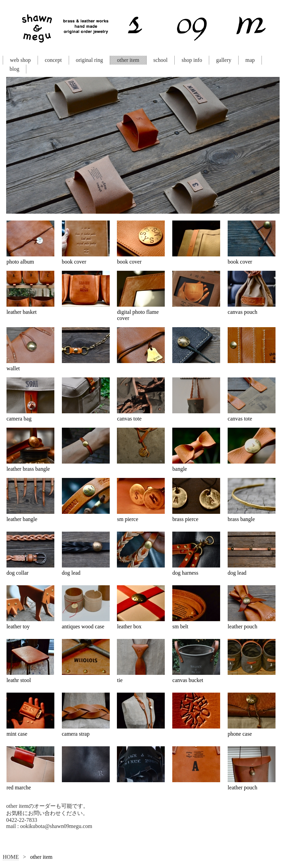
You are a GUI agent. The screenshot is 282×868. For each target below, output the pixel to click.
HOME (11, 857)
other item (128, 60)
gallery (224, 60)
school (161, 60)
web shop (20, 60)
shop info (192, 60)
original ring (90, 60)
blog (14, 69)
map (250, 60)
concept (53, 60)
